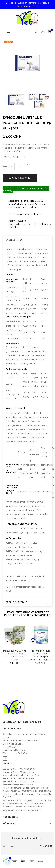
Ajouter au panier (20, 178)
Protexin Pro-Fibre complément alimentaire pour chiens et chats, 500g (41, 655)
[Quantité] (20, 166)
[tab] (27, 240)
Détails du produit (17, 602)
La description (14, 240)
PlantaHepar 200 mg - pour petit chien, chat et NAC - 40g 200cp (14, 655)
